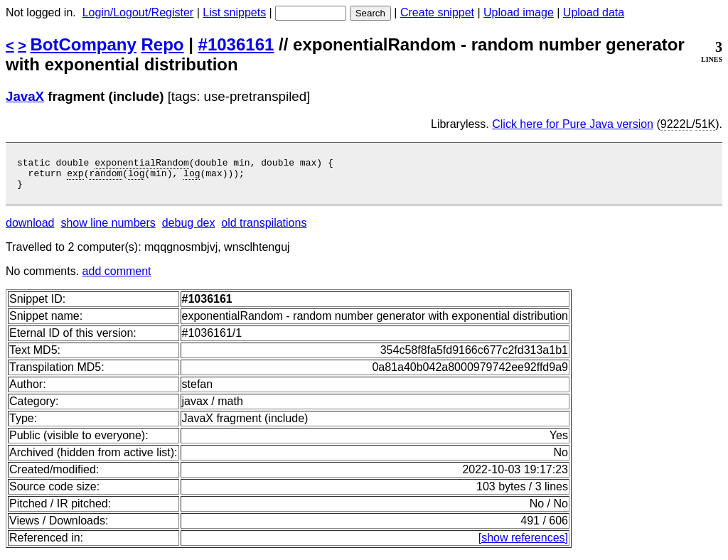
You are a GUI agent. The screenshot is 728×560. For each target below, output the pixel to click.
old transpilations (264, 229)
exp (75, 177)
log (136, 177)
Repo (163, 44)
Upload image (519, 12)
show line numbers (108, 229)
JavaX (25, 96)
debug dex (189, 229)
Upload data (594, 12)
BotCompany (84, 44)
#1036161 (236, 44)
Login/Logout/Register (138, 12)
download (30, 229)
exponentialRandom (142, 164)
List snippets (234, 12)
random (106, 177)
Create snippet (437, 12)
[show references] (523, 544)
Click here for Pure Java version (573, 124)
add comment (117, 278)
